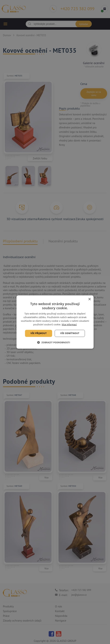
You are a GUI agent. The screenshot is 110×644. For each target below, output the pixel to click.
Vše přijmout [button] (39, 333)
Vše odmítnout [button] (70, 333)
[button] (55, 342)
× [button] (89, 299)
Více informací (69, 324)
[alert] (55, 322)
